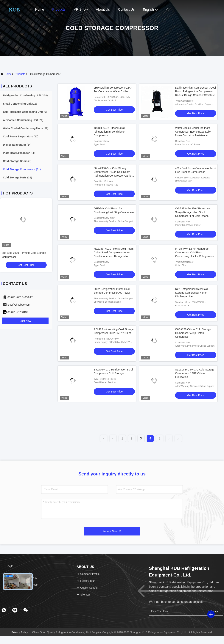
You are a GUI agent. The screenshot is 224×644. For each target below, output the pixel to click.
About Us (103, 10)
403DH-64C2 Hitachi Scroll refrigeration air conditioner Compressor (109, 132)
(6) (25, 112)
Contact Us (126, 10)
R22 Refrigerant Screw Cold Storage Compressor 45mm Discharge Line (191, 293)
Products (59, 10)
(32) (26, 128)
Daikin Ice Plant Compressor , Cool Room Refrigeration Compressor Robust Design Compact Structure (195, 91)
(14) (17, 145)
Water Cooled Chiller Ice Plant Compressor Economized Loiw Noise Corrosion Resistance (193, 132)
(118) (25, 95)
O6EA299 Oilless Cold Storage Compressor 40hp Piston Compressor (193, 333)
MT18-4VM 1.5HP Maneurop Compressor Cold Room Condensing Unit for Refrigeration (195, 252)
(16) (20, 104)
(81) (22, 169)
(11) (19, 153)
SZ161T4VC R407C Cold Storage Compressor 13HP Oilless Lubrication (195, 373)
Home (40, 10)
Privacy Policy (20, 632)
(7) (17, 161)
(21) (23, 120)
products (20, 74)
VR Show (81, 10)
